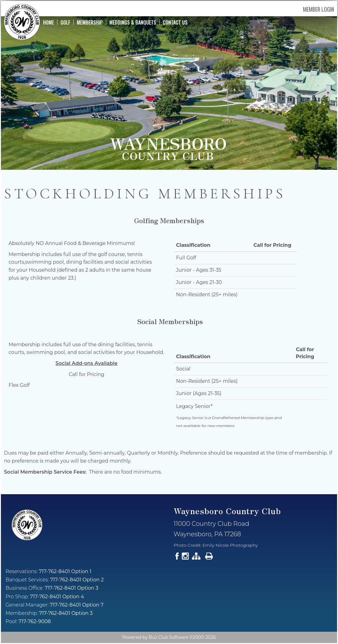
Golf (65, 22)
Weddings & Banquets (133, 22)
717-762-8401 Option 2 (77, 580)
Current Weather (253, 590)
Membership (90, 22)
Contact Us (175, 22)
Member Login (319, 9)
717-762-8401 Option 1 (65, 571)
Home (49, 22)
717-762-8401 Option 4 (57, 597)
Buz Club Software (169, 637)
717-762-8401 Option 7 (77, 605)
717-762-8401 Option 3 (72, 588)
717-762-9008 (35, 621)
